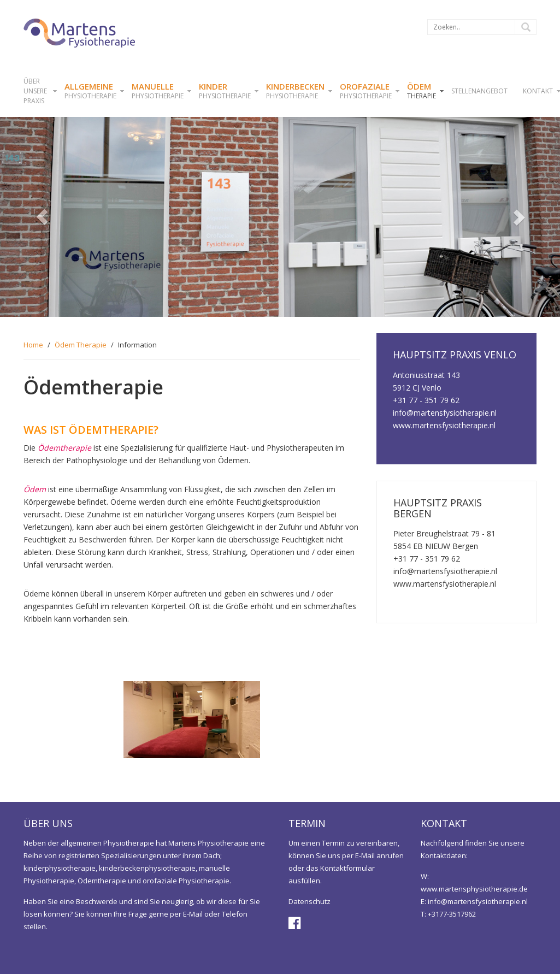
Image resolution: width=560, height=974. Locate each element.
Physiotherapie (158, 91)
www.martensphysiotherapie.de (474, 889)
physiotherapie (90, 91)
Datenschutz (310, 901)
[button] (42, 217)
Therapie (422, 91)
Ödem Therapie (81, 345)
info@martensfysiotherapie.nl (478, 901)
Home (33, 345)
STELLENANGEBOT (479, 91)
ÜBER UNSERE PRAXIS (35, 91)
